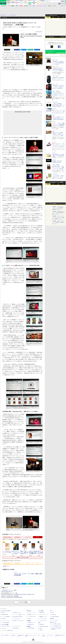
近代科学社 (29, 626)
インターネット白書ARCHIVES (7, 630)
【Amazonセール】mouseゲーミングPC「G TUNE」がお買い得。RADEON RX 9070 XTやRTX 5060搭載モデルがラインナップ (58, 88)
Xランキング (51, 51)
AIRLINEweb (42, 612)
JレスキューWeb (43, 619)
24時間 (53, 17)
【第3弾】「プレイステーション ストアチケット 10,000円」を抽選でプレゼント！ (58, 218)
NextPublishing (16, 628)
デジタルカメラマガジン (6, 626)
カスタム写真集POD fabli (56, 626)
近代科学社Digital (31, 628)
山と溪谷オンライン (32, 622)
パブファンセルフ (55, 620)
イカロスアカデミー (43, 621)
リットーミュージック (32, 612)
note (31, 50)
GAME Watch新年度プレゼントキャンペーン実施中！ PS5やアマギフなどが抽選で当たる (57, 204)
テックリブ (40, 628)
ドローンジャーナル (5, 621)
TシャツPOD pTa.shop (56, 624)
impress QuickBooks (55, 617)
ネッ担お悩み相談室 (5, 623)
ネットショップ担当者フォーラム (19, 615)
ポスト (8, 50)
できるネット (4, 628)
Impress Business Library (18, 617)
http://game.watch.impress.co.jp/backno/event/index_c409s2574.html (18, 594)
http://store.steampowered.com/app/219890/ (12, 597)
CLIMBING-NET (31, 624)
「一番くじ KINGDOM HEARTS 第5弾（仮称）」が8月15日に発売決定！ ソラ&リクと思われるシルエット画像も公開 (58, 106)
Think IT (3, 612)
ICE (51, 611)
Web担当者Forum (5, 615)
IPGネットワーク (53, 622)
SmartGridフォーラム (17, 612)
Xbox (28, 563)
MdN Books (42, 624)
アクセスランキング (53, 15)
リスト (12, 50)
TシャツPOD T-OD (32, 617)
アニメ (38, 537)
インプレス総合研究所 (6, 617)
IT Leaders (4, 619)
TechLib (41, 630)
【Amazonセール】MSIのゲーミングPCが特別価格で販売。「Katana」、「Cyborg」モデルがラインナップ (58, 64)
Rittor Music (29, 611)
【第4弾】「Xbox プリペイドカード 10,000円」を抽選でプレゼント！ (58, 222)
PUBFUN (52, 619)
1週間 (58, 17)
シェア (18, 50)
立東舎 (29, 619)
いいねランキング (61, 53)
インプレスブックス (17, 626)
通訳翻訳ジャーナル (43, 617)
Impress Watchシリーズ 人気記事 (56, 182)
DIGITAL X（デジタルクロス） (19, 621)
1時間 (48, 17)
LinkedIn (38, 50)
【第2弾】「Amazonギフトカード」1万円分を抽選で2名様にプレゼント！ (58, 213)
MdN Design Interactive (44, 626)
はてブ (24, 50)
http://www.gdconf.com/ (7, 592)
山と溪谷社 (29, 621)
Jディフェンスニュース (44, 615)
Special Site (51, 37)
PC (30, 6)
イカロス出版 (41, 611)
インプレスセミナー (17, 619)
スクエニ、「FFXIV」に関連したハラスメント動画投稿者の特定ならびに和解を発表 (58, 125)
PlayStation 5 (18, 537)
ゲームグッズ (28, 537)
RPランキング (50, 53)
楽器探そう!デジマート (32, 615)
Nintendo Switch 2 (7, 537)
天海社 (53, 612)
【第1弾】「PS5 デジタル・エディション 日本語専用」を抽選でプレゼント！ (58, 208)
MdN (39, 623)
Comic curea (54, 615)
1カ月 (63, 17)
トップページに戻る (23, 602)
